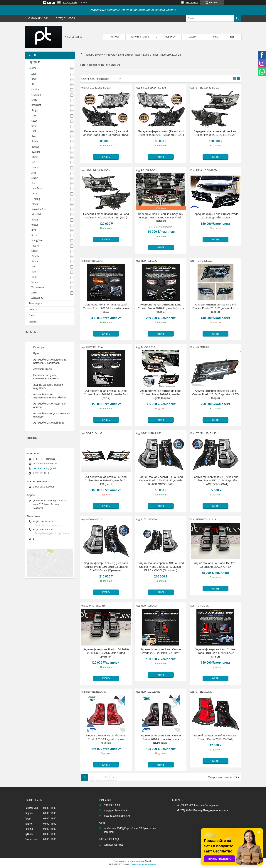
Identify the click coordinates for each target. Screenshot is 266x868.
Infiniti (35, 157)
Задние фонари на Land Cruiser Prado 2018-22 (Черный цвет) (161, 651)
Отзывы (33, 322)
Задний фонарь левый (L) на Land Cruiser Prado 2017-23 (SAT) (216, 737)
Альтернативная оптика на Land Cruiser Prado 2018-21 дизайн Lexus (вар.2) (161, 308)
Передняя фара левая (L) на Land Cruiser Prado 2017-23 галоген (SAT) (106, 133)
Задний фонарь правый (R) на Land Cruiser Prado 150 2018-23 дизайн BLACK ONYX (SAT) (216, 480)
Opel (34, 230)
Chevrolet (36, 105)
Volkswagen (38, 288)
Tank (34, 272)
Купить (106, 157)
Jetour (34, 178)
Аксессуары (37, 298)
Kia (33, 183)
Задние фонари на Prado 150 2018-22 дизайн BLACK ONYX (216, 565)
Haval (34, 136)
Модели (33, 68)
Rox (33, 267)
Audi (34, 74)
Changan (36, 95)
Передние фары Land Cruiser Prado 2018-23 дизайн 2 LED (215, 216)
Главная (114, 37)
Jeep (34, 173)
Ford (34, 131)
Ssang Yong (37, 241)
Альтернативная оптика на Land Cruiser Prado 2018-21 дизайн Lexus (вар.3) (215, 308)
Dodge (35, 110)
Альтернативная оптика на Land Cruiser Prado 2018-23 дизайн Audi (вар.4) (106, 394)
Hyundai (36, 152)
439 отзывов (192, 3)
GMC (34, 126)
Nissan (35, 220)
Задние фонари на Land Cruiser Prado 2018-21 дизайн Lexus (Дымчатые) (161, 739)
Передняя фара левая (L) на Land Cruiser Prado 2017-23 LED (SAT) (216, 133)
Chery (34, 100)
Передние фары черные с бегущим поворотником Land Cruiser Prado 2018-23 (161, 218)
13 (106, 777)
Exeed (34, 116)
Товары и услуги (140, 37)
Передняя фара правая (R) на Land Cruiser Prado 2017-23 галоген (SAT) (161, 133)
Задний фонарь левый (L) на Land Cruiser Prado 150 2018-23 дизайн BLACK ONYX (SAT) (161, 480)
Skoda (34, 235)
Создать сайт (70, 3)
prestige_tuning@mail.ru (46, 468)
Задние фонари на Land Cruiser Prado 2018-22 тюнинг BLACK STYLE (216, 653)
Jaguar (35, 168)
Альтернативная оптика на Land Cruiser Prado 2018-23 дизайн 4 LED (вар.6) (215, 394)
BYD (33, 84)
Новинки (170, 37)
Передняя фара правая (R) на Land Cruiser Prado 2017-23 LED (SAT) (106, 216)
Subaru (35, 246)
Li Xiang (36, 199)
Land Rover (37, 188)
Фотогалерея (35, 303)
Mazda (35, 204)
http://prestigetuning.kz (45, 464)
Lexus (34, 194)
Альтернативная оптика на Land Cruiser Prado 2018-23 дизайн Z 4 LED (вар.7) (106, 480)
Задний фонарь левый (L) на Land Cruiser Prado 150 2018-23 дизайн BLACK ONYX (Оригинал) (106, 567)
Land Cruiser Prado (129, 55)
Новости (33, 310)
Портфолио (34, 62)
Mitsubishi (37, 215)
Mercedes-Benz (39, 209)
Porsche (35, 256)
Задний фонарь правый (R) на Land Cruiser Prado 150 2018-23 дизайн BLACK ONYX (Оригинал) (161, 567)
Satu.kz (149, 861)
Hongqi (35, 147)
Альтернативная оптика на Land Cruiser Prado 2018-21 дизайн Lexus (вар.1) (106, 308)
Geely (34, 121)
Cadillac (36, 90)
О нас (215, 37)
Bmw (34, 79)
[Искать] (238, 18)
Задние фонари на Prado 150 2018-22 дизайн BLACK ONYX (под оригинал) (106, 653)
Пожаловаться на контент (144, 864)
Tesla (34, 277)
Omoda (35, 225)
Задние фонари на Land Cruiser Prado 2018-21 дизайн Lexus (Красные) (106, 739)
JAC (33, 162)
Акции (193, 37)
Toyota (112, 55)
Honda (35, 142)
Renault (35, 261)
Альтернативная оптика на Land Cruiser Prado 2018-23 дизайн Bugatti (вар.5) (161, 394)
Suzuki (35, 251)
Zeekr (34, 293)
